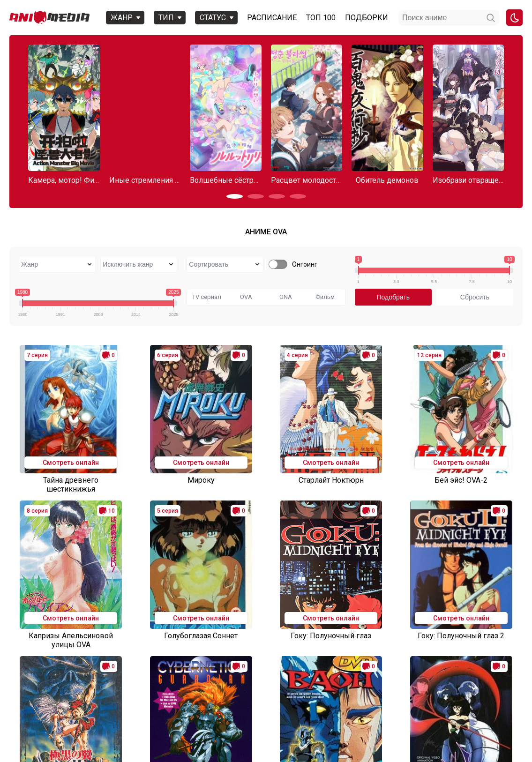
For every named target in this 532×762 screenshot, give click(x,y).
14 (304, 683)
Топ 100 (320, 18)
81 (379, 683)
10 (229, 683)
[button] (235, 196)
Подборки (366, 18)
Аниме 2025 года (45, 723)
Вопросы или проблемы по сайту (170, 723)
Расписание (271, 18)
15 (322, 683)
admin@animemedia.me (130, 740)
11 (247, 683)
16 (341, 683)
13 (285, 683)
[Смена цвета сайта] (514, 18)
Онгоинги (96, 723)
